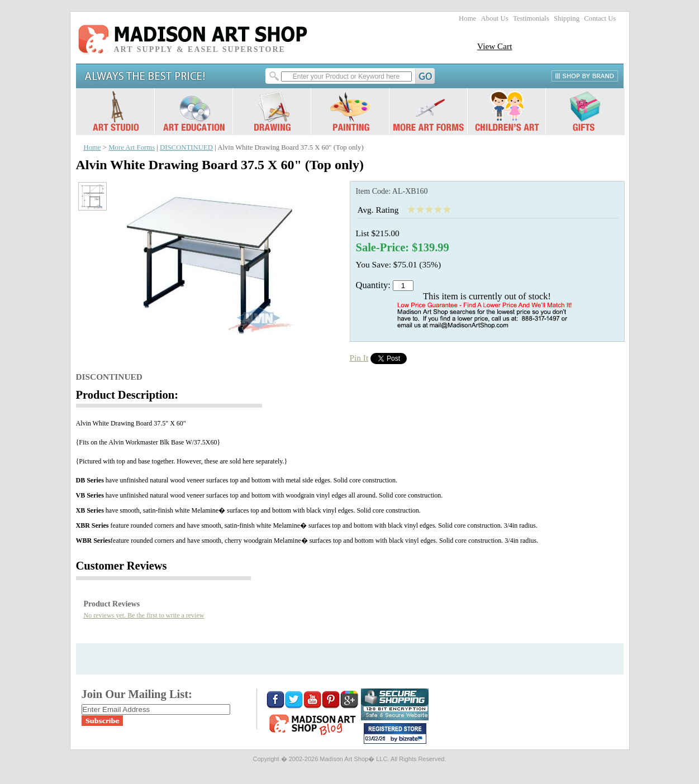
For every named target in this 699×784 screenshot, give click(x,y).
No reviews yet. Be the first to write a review (144, 615)
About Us (494, 18)
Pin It (359, 358)
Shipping (567, 18)
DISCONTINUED (186, 147)
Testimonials (531, 18)
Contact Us (600, 18)
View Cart (495, 46)
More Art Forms (132, 147)
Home (467, 18)
